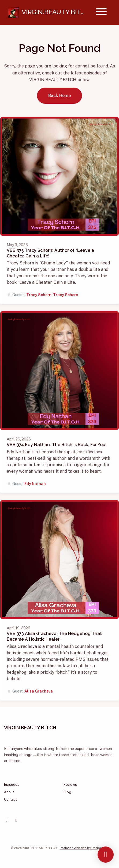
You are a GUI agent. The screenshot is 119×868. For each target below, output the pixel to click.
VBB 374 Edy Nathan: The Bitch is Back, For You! (57, 445)
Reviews (70, 785)
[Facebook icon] (7, 820)
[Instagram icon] (16, 820)
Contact (10, 799)
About (9, 792)
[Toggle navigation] (101, 12)
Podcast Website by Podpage (83, 848)
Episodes (12, 785)
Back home (59, 96)
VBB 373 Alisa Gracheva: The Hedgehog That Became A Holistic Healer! (54, 636)
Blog (67, 792)
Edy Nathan (35, 484)
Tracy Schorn (39, 295)
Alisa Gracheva (39, 691)
